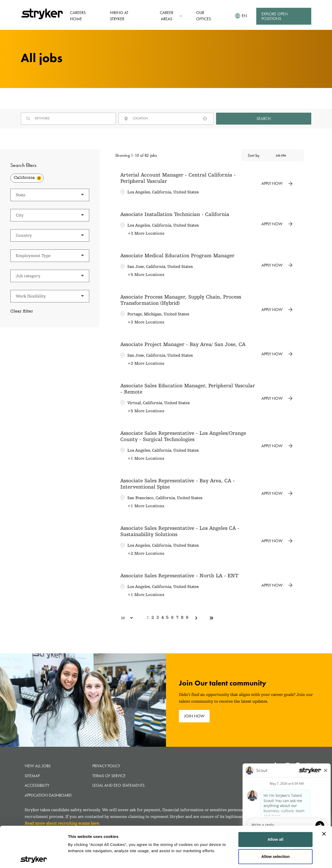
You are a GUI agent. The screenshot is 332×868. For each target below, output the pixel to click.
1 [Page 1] (148, 618)
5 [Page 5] (167, 618)
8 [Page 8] (182, 618)
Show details (80, 858)
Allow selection (275, 816)
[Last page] (211, 618)
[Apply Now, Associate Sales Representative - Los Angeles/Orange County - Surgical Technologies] (277, 446)
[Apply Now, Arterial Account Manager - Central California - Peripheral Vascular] (277, 184)
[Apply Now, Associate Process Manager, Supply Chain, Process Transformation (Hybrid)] (277, 310)
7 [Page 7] (177, 618)
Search (264, 118)
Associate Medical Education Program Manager (177, 255)
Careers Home (78, 16)
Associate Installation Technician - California (175, 214)
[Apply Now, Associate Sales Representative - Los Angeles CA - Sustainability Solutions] (277, 541)
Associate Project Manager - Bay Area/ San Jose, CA (183, 344)
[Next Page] (197, 618)
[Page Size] (124, 618)
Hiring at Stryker (119, 16)
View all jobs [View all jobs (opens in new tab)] (38, 766)
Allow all (276, 799)
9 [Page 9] (187, 618)
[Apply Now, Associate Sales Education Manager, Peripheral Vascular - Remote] (277, 398)
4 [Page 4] (162, 618)
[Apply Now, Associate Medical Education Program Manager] (277, 265)
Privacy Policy (106, 766)
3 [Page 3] (158, 618)
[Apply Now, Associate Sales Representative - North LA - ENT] (277, 585)
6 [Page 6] (172, 618)
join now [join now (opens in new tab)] (194, 716)
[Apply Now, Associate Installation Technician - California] (277, 224)
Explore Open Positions (275, 16)
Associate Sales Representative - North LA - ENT (179, 575)
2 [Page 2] (153, 618)
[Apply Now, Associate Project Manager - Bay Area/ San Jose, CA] (277, 354)
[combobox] (165, 118)
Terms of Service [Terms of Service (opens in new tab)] (109, 776)
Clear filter (22, 312)
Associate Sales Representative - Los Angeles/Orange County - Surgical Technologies (183, 436)
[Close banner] (324, 793)
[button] (205, 119)
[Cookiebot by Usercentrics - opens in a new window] (34, 858)
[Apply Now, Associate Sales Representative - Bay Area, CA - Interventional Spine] (277, 493)
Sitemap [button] (32, 776)
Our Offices (203, 16)
